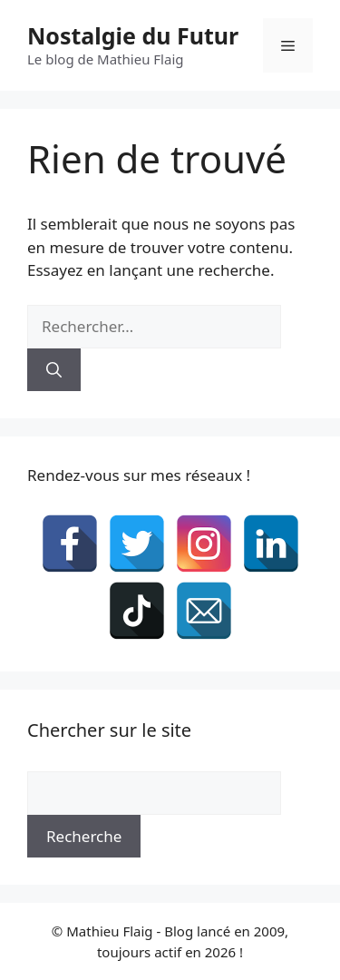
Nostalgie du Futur (133, 35)
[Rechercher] (54, 370)
